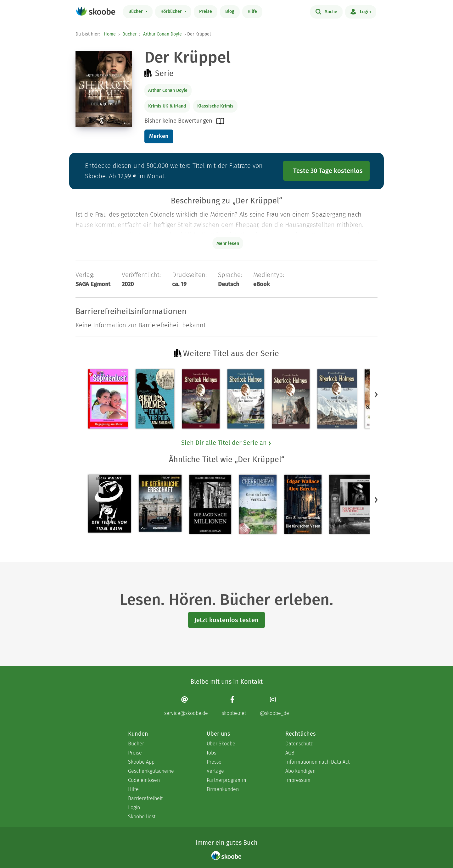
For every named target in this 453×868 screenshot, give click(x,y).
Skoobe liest (142, 817)
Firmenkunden (223, 789)
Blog (230, 11)
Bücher (136, 11)
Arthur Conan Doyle (162, 34)
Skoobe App (141, 762)
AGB (290, 753)
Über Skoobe (221, 744)
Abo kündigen (300, 771)
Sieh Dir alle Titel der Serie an (226, 443)
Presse (214, 762)
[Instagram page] (274, 706)
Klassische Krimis (215, 106)
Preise (206, 11)
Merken (159, 136)
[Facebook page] (234, 706)
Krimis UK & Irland (167, 106)
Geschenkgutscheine (151, 771)
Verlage (215, 771)
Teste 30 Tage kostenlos (328, 171)
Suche (326, 11)
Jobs (211, 753)
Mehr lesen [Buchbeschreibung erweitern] (228, 243)
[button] (376, 394)
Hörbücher (172, 11)
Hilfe (252, 11)
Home (110, 34)
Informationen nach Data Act (317, 762)
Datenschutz (299, 744)
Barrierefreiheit (145, 798)
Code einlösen (144, 780)
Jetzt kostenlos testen (226, 620)
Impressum (298, 780)
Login (361, 11)
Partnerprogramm (226, 780)
